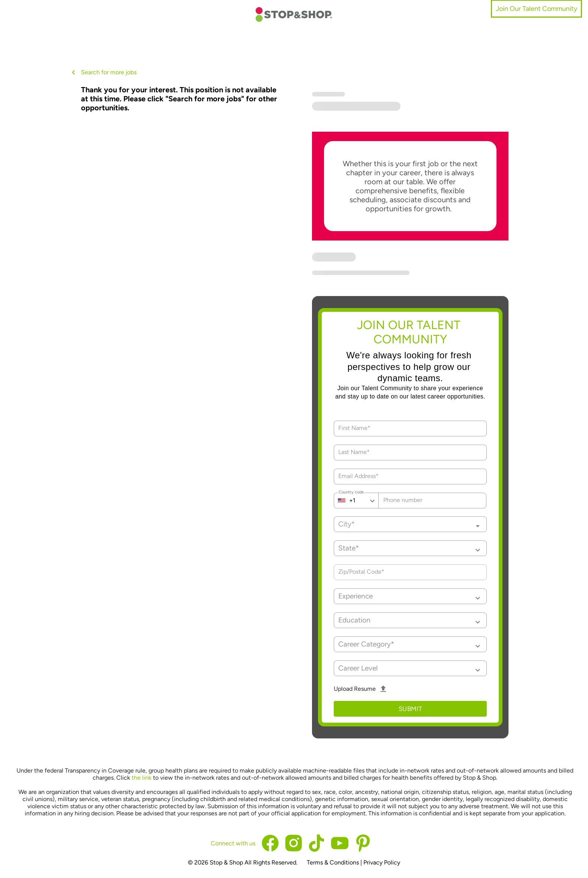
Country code (351, 493)
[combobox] (410, 524)
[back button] (75, 72)
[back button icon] (73, 72)
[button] (410, 548)
